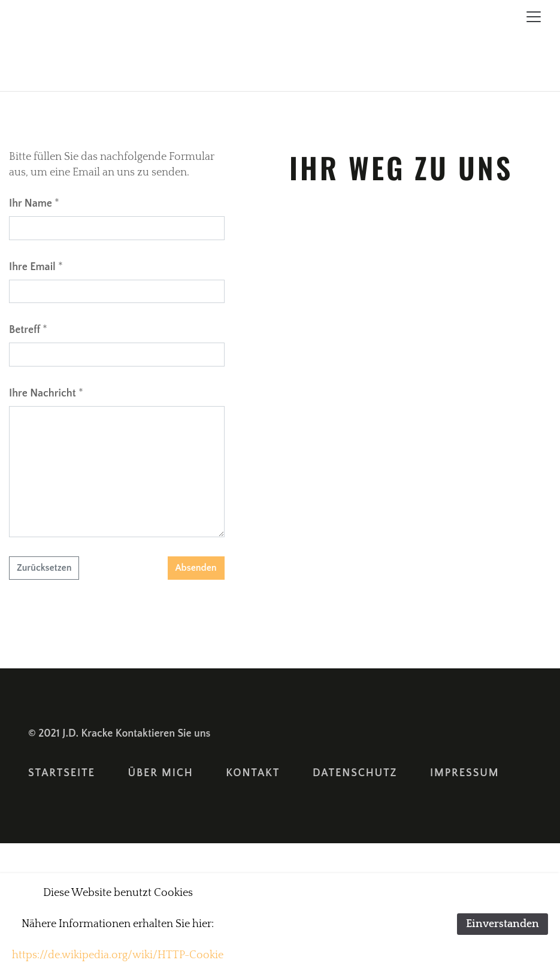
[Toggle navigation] (534, 17)
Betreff (25, 330)
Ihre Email (32, 267)
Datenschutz (355, 773)
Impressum (464, 773)
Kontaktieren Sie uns (163, 734)
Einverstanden (503, 924)
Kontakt (253, 773)
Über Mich (161, 773)
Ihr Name (31, 204)
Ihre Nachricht (43, 393)
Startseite (62, 773)
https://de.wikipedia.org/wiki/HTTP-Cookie (118, 955)
